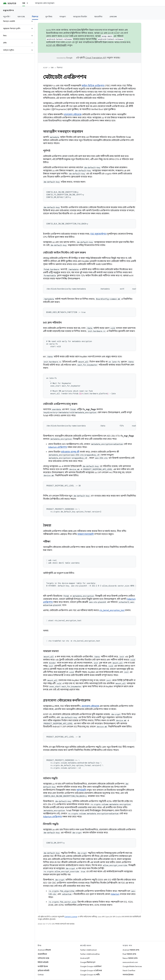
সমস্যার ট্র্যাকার (128, 975)
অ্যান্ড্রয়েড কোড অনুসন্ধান (45, 3)
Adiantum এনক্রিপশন (58, 447)
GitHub (41, 975)
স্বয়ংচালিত (98, 17)
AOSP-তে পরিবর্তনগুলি (56, 45)
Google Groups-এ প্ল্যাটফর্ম (91, 966)
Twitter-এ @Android (88, 950)
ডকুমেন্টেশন (8, 10)
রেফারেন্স (113, 17)
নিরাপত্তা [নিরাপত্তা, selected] (35, 17)
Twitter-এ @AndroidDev (90, 954)
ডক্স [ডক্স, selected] (24, 3)
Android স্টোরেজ (44, 950)
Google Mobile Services (132, 966)
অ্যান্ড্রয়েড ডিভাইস (80, 17)
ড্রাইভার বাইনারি (44, 970)
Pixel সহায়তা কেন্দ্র (129, 954)
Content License (71, 917)
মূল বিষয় (49, 17)
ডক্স (52, 68)
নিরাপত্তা (60, 68)
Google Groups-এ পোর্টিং (90, 975)
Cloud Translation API (96, 58)
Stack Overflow (129, 970)
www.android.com (130, 962)
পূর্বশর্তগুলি (81, 790)
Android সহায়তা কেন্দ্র (131, 950)
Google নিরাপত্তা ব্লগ (88, 962)
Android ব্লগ (85, 958)
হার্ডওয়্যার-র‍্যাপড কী (70, 452)
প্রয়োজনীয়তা (42, 954)
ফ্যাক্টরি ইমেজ (43, 966)
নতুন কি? (7, 17)
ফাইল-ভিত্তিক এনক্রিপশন (93, 86)
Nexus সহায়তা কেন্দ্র (130, 958)
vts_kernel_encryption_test (112, 610)
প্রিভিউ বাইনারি (43, 962)
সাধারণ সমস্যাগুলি (86, 534)
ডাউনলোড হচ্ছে (43, 958)
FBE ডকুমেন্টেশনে (98, 234)
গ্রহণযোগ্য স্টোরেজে (73, 115)
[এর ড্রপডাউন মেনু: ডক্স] (28, 3)
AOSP (45, 68)
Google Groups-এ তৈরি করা (91, 970)
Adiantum (115, 894)
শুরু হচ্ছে (21, 17)
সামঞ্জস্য (63, 17)
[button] (15, 21)
